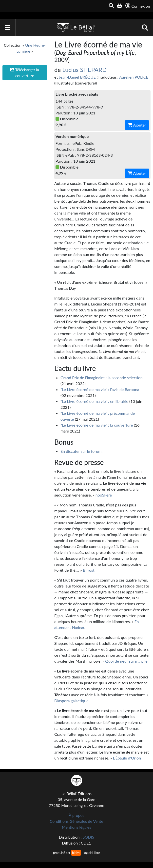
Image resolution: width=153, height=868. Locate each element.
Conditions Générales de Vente (77, 821)
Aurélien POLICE (134, 77)
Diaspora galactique (71, 701)
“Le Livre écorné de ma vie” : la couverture (97, 425)
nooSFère (104, 495)
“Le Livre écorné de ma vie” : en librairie (94, 401)
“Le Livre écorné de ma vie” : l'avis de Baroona (100, 389)
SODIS (88, 837)
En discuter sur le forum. (81, 451)
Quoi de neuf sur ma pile (126, 661)
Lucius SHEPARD (84, 70)
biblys (76, 853)
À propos (77, 815)
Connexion (138, 6)
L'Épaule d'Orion (127, 758)
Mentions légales (76, 827)
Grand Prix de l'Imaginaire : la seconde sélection (102, 378)
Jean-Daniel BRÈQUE (77, 77)
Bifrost (89, 570)
